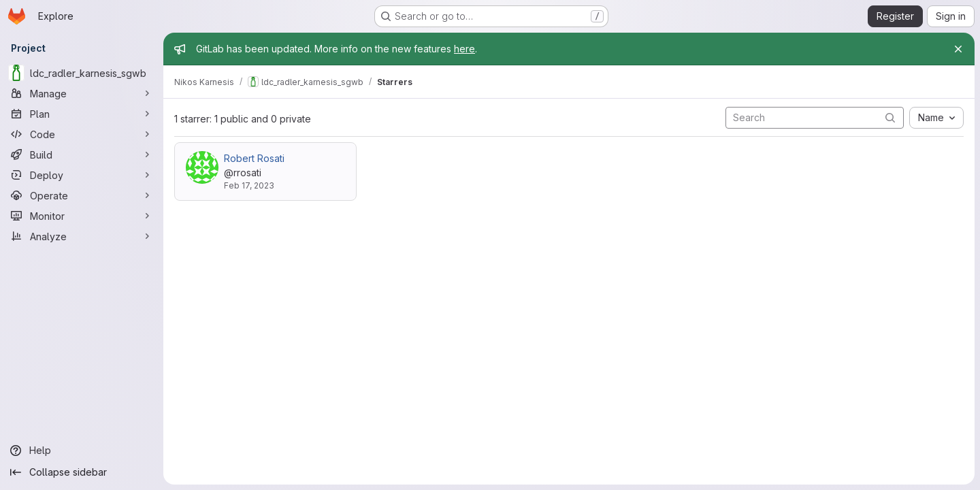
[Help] (82, 451)
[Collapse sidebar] (82, 472)
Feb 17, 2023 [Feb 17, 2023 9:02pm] (249, 185)
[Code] (82, 134)
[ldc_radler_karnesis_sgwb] (82, 73)
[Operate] (82, 195)
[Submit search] (890, 117)
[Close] (958, 49)
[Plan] (82, 114)
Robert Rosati (254, 158)
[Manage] (82, 93)
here (464, 49)
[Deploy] (82, 175)
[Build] (82, 154)
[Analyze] (82, 236)
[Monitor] (82, 216)
